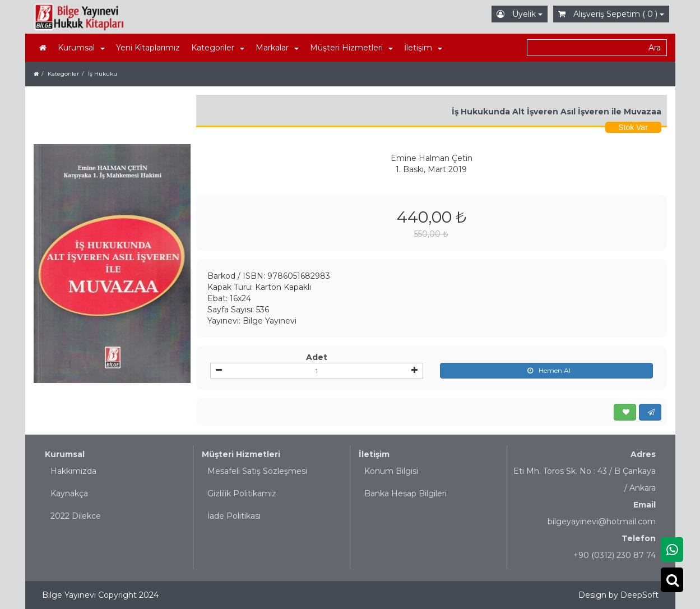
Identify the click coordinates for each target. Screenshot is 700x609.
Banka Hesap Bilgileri (405, 493)
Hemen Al (546, 371)
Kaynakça (69, 493)
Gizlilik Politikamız (242, 493)
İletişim (374, 454)
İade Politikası (234, 516)
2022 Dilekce (76, 516)
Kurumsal (65, 454)
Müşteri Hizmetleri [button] (351, 48)
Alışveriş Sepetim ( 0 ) (611, 14)
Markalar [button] (277, 48)
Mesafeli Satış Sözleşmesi (257, 471)
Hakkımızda (73, 471)
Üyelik (520, 14)
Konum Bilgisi (391, 471)
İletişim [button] (423, 48)
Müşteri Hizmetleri (241, 454)
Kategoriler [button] (218, 48)
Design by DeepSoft (618, 595)
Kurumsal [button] (81, 48)
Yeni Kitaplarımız (148, 48)
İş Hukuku (103, 74)
